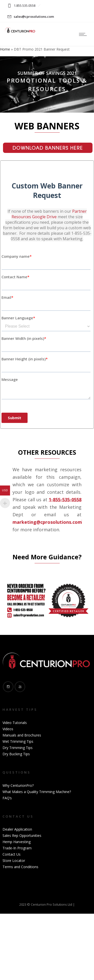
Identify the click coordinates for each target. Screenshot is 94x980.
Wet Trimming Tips (18, 741)
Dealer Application (17, 829)
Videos (8, 729)
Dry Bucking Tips (16, 754)
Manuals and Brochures (22, 735)
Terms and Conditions (20, 867)
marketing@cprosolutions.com (47, 522)
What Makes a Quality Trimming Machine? (37, 792)
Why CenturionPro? (18, 785)
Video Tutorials (15, 723)
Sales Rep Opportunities (22, 835)
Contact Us (12, 854)
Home (5, 49)
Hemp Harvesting (17, 842)
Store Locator (14, 861)
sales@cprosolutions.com (34, 17)
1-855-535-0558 (65, 500)
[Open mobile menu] (84, 34)
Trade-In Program (17, 848)
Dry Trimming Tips (18, 748)
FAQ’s (7, 798)
